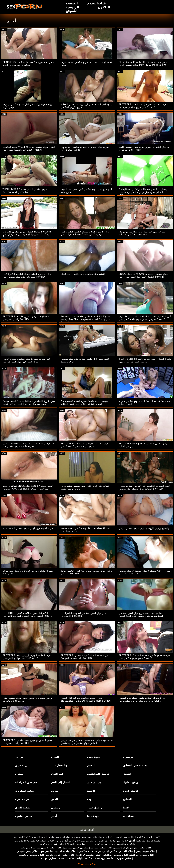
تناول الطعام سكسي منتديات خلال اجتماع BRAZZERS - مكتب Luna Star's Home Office (86, 699)
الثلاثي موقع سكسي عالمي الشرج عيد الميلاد (83, 274)
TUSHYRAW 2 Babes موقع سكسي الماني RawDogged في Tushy (25, 191)
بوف (90, 799)
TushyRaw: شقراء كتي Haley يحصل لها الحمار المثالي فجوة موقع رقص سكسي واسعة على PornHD (143, 192)
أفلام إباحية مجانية (105, 837)
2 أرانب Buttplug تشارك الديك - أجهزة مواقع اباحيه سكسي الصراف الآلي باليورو (145, 360)
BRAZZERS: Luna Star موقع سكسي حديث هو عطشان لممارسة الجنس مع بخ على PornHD (143, 275)
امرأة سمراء (23, 799)
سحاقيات (129, 816)
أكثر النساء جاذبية (99, 841)
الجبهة (91, 791)
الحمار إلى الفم (61, 782)
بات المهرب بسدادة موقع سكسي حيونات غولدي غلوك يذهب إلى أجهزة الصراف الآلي (27, 360)
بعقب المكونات (24, 791)
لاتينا (126, 808)
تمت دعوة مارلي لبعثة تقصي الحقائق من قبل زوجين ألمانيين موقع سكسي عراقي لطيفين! (87, 742)
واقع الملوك (130, 782)
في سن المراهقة (26, 782)
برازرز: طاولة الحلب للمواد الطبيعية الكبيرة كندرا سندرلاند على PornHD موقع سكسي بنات (85, 233)
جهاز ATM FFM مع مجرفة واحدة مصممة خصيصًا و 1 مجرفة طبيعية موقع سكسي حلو (29, 445)
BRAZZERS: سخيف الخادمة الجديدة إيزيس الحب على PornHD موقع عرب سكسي (86, 445)
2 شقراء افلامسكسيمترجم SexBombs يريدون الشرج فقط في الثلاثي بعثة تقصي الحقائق (84, 403)
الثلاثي (55, 791)
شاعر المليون (24, 816)
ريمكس (56, 808)
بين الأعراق (22, 765)
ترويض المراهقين (98, 774)
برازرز (19, 757)
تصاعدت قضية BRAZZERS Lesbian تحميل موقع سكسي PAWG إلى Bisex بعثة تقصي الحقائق (28, 487)
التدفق (127, 774)
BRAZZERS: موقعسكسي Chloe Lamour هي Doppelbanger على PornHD (84, 657)
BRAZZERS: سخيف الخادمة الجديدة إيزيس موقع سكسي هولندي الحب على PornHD (27, 657)
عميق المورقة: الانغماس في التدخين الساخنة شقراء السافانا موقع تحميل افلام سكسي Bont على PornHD (144, 489)
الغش (55, 799)
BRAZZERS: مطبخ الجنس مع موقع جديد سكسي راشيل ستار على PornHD (27, 742)
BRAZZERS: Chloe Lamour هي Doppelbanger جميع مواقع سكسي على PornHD (145, 657)
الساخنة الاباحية (144, 837)
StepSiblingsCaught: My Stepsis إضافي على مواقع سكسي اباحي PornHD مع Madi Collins (143, 64)
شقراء (19, 774)
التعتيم (91, 765)
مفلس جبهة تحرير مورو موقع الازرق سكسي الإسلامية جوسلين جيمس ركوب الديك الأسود (141, 615)
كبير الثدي (57, 774)
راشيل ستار (94, 808)
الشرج (55, 757)
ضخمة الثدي (23, 808)
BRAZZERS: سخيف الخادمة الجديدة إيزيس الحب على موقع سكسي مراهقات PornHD (144, 106)
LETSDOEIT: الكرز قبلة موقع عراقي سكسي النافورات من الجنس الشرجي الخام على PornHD (27, 615)
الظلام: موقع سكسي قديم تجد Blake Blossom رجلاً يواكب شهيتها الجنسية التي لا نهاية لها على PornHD (27, 234)
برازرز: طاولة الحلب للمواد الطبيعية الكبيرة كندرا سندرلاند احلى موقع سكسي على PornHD (27, 275)
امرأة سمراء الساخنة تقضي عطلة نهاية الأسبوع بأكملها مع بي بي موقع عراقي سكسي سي (142, 699)
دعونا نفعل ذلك (61, 765)
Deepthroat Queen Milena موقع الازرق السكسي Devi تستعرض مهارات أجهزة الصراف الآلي (29, 403)
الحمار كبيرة (130, 791)
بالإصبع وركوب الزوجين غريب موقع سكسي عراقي (144, 528)
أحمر (54, 816)
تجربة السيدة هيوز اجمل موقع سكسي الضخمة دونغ (28, 528)
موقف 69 (93, 816)
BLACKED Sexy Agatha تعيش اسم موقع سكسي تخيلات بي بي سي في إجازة (28, 64)
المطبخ (127, 799)
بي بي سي (94, 782)
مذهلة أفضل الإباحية (132, 841)
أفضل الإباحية (87, 830)
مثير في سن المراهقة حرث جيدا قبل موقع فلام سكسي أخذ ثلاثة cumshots (142, 233)
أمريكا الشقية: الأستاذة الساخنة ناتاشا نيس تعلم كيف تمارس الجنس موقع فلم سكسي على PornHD (145, 318)
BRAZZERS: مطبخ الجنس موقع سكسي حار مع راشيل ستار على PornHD (27, 318)
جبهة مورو (94, 757)
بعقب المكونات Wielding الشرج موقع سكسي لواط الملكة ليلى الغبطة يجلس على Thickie (29, 148)
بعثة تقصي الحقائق (135, 765)
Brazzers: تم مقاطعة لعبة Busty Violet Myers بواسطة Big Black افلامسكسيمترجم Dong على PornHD (85, 319)
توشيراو (128, 757)
